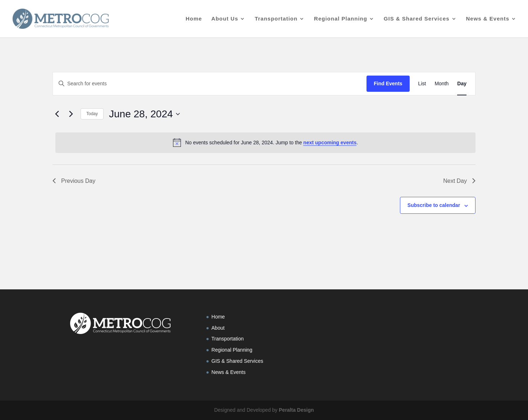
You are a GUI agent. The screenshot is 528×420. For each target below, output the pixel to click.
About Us (225, 19)
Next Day (459, 181)
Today (92, 114)
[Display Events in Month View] (441, 84)
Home (194, 19)
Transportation (276, 19)
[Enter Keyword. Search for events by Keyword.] (210, 84)
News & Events (488, 19)
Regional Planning (341, 19)
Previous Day (74, 181)
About (218, 328)
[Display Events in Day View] (462, 84)
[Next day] (71, 114)
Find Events (388, 83)
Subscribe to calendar (434, 205)
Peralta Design (296, 410)
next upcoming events (330, 143)
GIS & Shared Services (417, 19)
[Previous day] (57, 114)
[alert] (265, 143)
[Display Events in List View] (422, 84)
